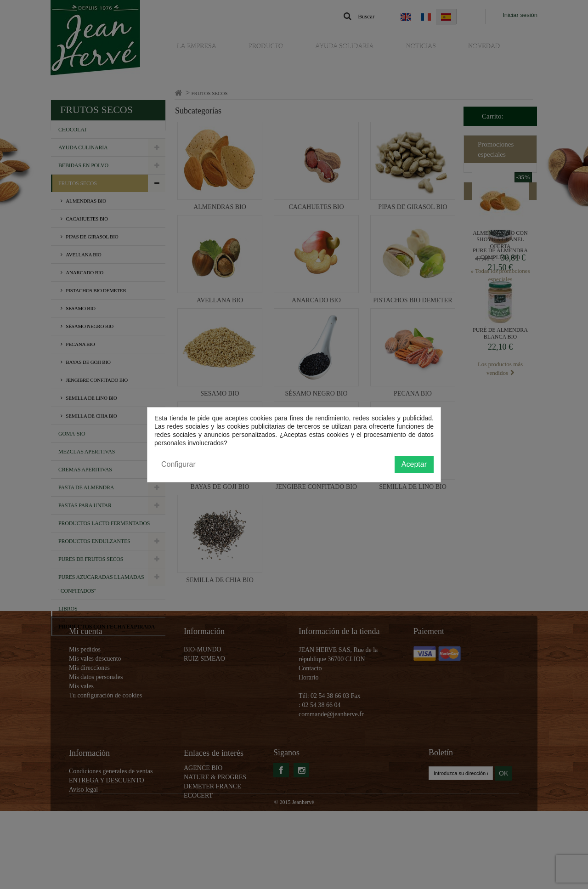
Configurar (178, 464)
